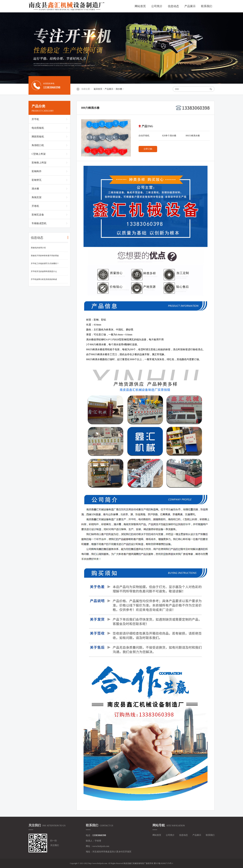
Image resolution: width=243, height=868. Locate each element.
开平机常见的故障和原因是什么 (44, 271)
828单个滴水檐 (169, 136)
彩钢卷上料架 (39, 163)
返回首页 (98, 89)
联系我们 (207, 6)
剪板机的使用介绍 (38, 248)
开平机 (35, 119)
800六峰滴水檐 (193, 136)
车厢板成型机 (39, 223)
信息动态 (173, 6)
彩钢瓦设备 (38, 215)
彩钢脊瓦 (37, 180)
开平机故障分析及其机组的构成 (44, 279)
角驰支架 (37, 197)
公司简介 (157, 6)
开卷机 (35, 206)
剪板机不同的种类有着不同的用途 (45, 256)
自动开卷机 (144, 136)
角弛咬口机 (38, 145)
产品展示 (190, 6)
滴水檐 (119, 89)
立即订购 (148, 149)
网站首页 (140, 6)
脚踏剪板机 (38, 137)
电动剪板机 (38, 128)
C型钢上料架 (39, 154)
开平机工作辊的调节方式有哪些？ (45, 264)
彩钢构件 (37, 171)
